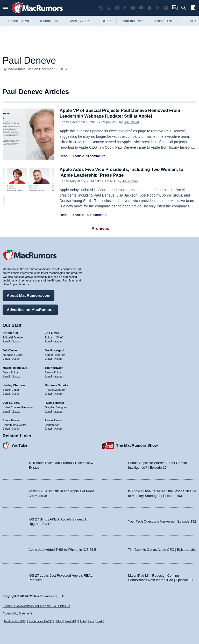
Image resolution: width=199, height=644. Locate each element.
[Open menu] (6, 8)
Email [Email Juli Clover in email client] (6, 359)
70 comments (95, 156)
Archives (100, 229)
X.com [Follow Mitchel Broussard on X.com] (16, 376)
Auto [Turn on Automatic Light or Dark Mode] (83, 621)
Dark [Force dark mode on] (99, 621)
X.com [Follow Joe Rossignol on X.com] (58, 359)
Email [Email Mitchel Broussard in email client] (6, 376)
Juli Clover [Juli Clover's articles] (10, 350)
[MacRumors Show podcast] (101, 8)
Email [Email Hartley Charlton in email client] (6, 394)
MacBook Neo (133, 21)
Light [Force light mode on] (91, 621)
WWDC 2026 (80, 21)
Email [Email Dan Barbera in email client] (6, 411)
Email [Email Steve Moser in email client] (6, 429)
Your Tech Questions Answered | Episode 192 (162, 521)
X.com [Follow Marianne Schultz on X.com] (58, 394)
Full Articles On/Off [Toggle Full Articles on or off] (41, 621)
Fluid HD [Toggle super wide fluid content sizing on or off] (70, 621)
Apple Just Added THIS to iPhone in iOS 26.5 (62, 550)
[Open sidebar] (193, 8)
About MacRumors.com (29, 295)
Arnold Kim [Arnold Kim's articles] (10, 333)
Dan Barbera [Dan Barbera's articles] (11, 403)
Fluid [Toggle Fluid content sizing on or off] (59, 621)
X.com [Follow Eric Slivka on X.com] (58, 341)
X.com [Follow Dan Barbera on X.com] (16, 411)
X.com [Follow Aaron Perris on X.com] (58, 429)
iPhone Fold (49, 21)
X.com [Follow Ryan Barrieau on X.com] (58, 411)
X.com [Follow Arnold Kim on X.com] (16, 341)
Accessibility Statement (17, 613)
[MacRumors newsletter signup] (166, 8)
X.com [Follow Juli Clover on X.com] (16, 359)
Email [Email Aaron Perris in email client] (48, 429)
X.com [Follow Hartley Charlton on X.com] (16, 394)
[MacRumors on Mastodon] (133, 8)
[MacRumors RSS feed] (158, 8)
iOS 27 (106, 21)
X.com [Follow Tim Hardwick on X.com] (58, 376)
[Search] (185, 8)
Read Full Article (72, 156)
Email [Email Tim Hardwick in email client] (48, 376)
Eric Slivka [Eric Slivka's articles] (52, 333)
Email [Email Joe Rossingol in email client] (48, 359)
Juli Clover (132, 122)
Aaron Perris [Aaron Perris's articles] (53, 420)
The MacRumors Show (137, 445)
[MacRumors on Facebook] (117, 8)
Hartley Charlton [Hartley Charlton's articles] (14, 385)
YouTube (19, 445)
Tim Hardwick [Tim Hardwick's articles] (54, 368)
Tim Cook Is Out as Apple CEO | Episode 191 (162, 550)
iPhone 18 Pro (18, 21)
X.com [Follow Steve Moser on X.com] (16, 429)
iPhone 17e (164, 21)
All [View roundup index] (193, 21)
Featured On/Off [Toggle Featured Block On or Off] (14, 621)
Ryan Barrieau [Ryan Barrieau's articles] (55, 403)
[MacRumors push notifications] (150, 8)
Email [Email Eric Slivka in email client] (48, 341)
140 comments (96, 215)
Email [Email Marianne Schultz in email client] (48, 394)
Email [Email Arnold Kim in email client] (6, 341)
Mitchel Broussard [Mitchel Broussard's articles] (15, 368)
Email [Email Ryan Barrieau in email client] (48, 411)
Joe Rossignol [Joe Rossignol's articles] (55, 350)
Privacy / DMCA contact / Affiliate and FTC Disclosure (36, 606)
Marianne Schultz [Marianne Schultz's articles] (56, 385)
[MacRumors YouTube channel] (141, 8)
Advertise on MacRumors (30, 310)
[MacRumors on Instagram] (109, 8)
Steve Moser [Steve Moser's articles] (11, 420)
